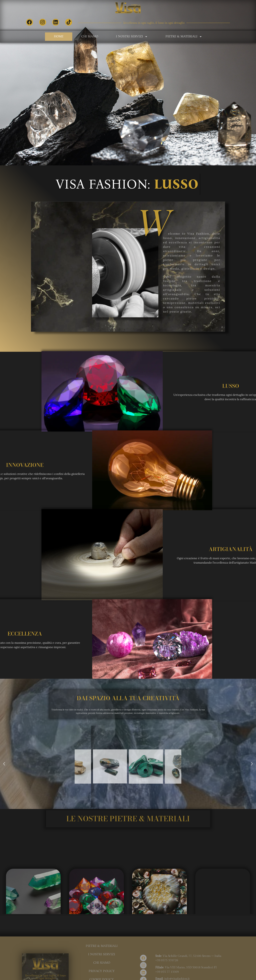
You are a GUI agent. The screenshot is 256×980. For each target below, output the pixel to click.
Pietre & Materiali (184, 37)
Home (59, 37)
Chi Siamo (90, 37)
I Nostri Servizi (132, 37)
